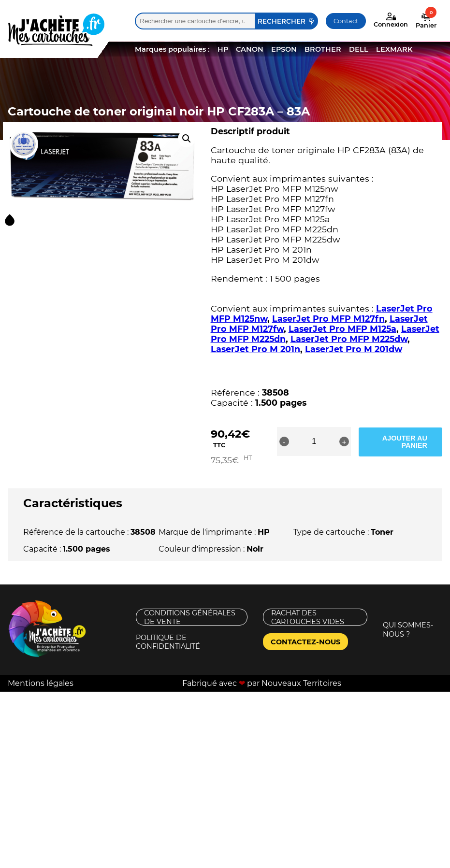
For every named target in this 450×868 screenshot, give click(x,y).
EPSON (284, 49)
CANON (250, 49)
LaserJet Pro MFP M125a (342, 329)
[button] (187, 139)
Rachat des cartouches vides (308, 608)
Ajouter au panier (404, 441)
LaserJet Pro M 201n (255, 349)
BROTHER (323, 49)
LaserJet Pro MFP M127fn (328, 319)
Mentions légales (41, 674)
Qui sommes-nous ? (408, 621)
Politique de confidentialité (168, 633)
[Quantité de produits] (320, 441)
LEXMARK (394, 49)
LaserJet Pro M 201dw (354, 349)
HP (223, 49)
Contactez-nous (305, 633)
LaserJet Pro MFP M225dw (349, 339)
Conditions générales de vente (190, 608)
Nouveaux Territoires (301, 674)
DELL (359, 49)
